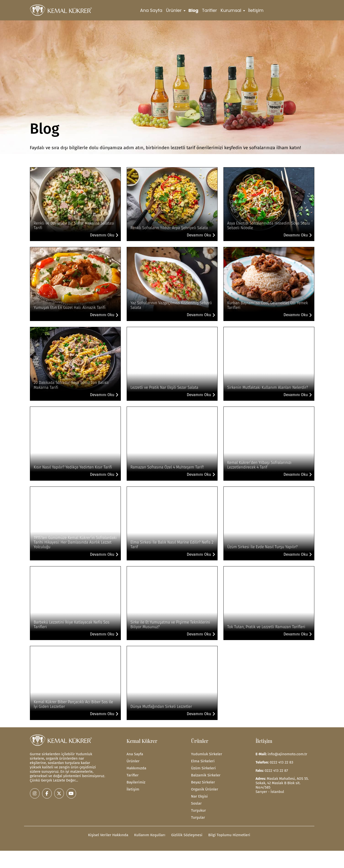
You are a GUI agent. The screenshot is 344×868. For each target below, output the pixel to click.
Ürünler (174, 10)
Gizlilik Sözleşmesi (186, 832)
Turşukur (198, 808)
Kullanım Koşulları (150, 832)
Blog (193, 10)
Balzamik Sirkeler (205, 774)
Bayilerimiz (136, 781)
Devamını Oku (104, 235)
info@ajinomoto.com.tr (287, 754)
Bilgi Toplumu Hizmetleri (227, 832)
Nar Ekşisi (199, 795)
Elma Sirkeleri (203, 761)
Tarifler (209, 10)
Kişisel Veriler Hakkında (110, 832)
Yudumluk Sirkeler (206, 754)
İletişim (256, 10)
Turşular (198, 815)
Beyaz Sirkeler (203, 781)
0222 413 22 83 (281, 762)
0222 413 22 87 (276, 770)
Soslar (196, 801)
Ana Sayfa (151, 10)
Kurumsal (231, 10)
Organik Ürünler (204, 788)
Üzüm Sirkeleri (203, 767)
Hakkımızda (136, 767)
